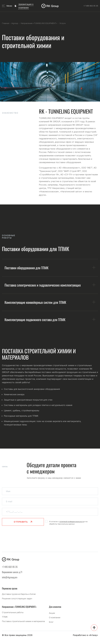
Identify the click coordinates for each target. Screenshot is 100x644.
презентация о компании (26, 6)
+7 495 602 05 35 (91, 6)
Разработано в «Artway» (85, 635)
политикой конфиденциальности (72, 528)
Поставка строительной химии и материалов (23, 621)
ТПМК (5, 617)
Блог (51, 622)
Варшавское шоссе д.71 (12, 572)
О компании (55, 617)
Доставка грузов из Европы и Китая (19, 594)
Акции (52, 613)
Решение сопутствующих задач (17, 599)
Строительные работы (13, 612)
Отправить (23, 528)
